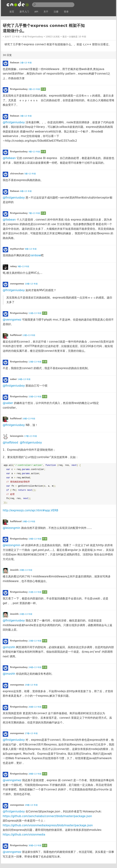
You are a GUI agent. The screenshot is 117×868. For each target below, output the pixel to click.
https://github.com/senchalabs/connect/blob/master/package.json (47, 816)
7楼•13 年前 (34, 213)
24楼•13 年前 (35, 667)
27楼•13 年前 (31, 733)
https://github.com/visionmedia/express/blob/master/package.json (48, 825)
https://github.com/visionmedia (24, 835)
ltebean (15, 63)
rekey (13, 266)
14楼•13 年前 (24, 379)
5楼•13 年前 (30, 174)
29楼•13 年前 (31, 805)
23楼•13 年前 (35, 641)
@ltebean (9, 158)
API (36, 12)
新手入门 (24, 12)
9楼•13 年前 (23, 267)
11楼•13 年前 (35, 313)
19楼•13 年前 (35, 539)
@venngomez (12, 320)
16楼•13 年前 (29, 419)
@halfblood (10, 443)
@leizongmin (12, 528)
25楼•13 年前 (31, 685)
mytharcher (17, 249)
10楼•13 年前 (31, 284)
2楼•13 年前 (34, 89)
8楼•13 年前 (31, 249)
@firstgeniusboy (14, 122)
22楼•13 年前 (26, 614)
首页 (12, 12)
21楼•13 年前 (35, 592)
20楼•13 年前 (26, 570)
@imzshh (9, 647)
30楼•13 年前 (35, 846)
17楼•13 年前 (31, 436)
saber (13, 379)
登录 (66, 12)
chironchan (17, 174)
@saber (8, 403)
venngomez (17, 284)
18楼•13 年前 (29, 522)
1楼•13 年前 (26, 63)
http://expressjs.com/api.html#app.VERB (30, 510)
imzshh (14, 570)
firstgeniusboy (35, 37)
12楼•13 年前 (29, 335)
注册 (56, 12)
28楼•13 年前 (35, 774)
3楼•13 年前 (26, 116)
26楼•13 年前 (35, 707)
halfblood (16, 335)
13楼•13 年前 (35, 362)
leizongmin (17, 436)
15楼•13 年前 (35, 397)
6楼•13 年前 (26, 191)
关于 (46, 12)
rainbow (35, 255)
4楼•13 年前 (34, 152)
